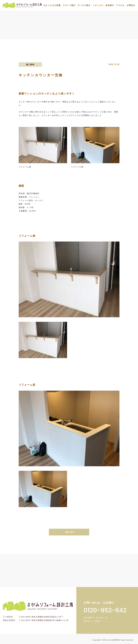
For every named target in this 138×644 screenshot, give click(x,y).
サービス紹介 (84, 5)
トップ (84, 33)
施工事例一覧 (100, 33)
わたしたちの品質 (52, 5)
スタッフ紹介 (69, 5)
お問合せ (131, 5)
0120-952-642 (105, 610)
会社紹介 (110, 5)
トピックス (98, 5)
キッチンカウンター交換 (124, 33)
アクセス (120, 5)
